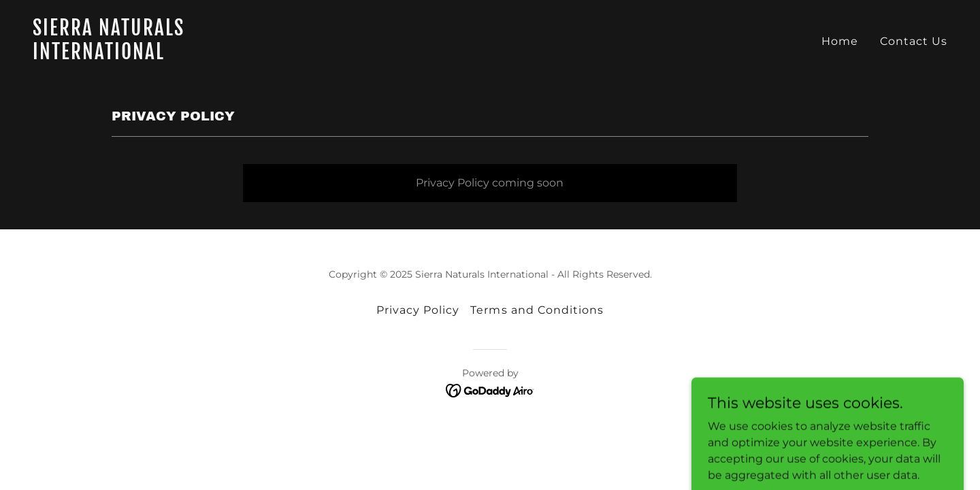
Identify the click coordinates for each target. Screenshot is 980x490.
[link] (256, 55)
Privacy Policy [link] (418, 310)
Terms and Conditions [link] (537, 310)
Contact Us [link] (914, 41)
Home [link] (840, 41)
